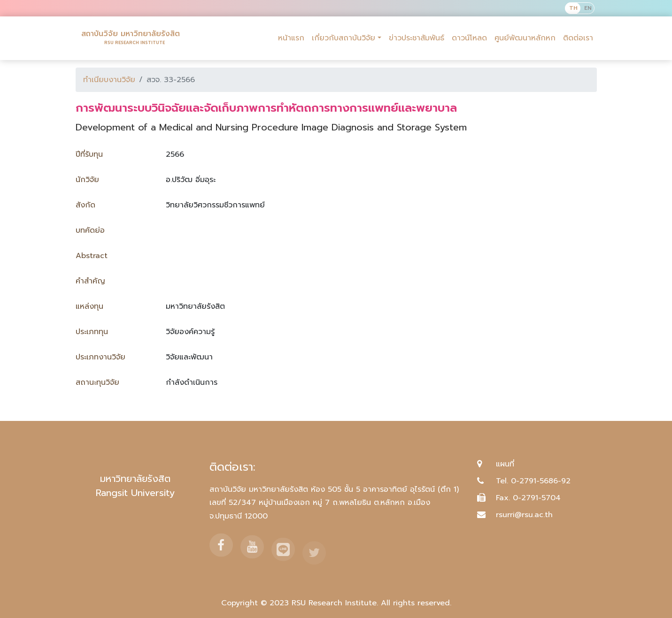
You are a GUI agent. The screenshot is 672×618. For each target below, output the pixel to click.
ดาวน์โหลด (469, 38)
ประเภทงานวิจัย (100, 357)
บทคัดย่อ (90, 230)
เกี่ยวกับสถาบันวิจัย (344, 38)
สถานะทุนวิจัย (97, 382)
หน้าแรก (291, 38)
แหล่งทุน (89, 306)
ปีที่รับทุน (89, 154)
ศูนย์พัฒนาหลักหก (525, 38)
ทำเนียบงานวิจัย (109, 80)
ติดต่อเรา (578, 38)
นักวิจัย (87, 180)
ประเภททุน (92, 332)
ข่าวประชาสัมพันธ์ (417, 38)
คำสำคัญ (90, 281)
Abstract (92, 256)
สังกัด (85, 205)
